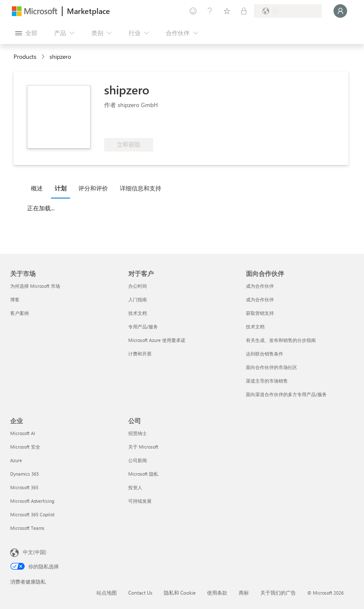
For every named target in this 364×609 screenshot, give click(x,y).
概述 (37, 188)
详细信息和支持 (141, 188)
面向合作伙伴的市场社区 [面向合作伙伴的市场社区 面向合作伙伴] (272, 367)
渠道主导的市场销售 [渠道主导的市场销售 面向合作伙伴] (267, 381)
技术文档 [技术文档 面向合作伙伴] (255, 327)
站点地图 (107, 592)
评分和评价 (93, 188)
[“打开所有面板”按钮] (26, 33)
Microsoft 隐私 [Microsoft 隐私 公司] (143, 474)
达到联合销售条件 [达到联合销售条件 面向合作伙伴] (265, 354)
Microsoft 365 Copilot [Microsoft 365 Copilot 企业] (32, 514)
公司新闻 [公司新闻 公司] (138, 460)
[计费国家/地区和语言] (288, 11)
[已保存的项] (227, 11)
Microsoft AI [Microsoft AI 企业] (23, 433)
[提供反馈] (193, 11)
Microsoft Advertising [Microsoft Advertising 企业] (32, 501)
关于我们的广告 (278, 592)
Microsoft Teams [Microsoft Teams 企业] (27, 528)
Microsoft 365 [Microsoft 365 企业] (24, 487)
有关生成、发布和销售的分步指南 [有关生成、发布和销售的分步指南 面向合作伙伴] (281, 340)
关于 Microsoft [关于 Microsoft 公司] (143, 447)
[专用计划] (244, 11)
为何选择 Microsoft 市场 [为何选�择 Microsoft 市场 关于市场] (35, 286)
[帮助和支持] (210, 11)
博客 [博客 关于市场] (15, 299)
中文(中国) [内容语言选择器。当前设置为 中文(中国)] (35, 552)
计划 (61, 188)
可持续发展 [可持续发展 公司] (140, 501)
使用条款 (217, 592)
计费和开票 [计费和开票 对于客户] (140, 354)
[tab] (39, 188)
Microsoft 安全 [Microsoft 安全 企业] (25, 447)
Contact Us (140, 592)
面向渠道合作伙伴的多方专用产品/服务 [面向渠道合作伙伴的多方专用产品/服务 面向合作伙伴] (286, 394)
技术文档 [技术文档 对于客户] (138, 313)
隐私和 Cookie (180, 592)
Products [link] (25, 56)
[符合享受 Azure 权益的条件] (138, 125)
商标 (244, 592)
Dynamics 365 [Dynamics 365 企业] (25, 474)
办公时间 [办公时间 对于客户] (138, 286)
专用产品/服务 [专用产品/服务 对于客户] (143, 327)
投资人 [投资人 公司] (135, 487)
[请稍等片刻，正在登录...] (340, 11)
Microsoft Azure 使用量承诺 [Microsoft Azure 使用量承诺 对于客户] (157, 340)
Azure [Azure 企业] (16, 460)
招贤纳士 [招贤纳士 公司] (138, 433)
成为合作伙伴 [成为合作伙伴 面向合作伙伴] (260, 286)
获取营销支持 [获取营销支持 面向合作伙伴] (260, 313)
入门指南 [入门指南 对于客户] (138, 299)
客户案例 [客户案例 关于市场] (19, 313)
